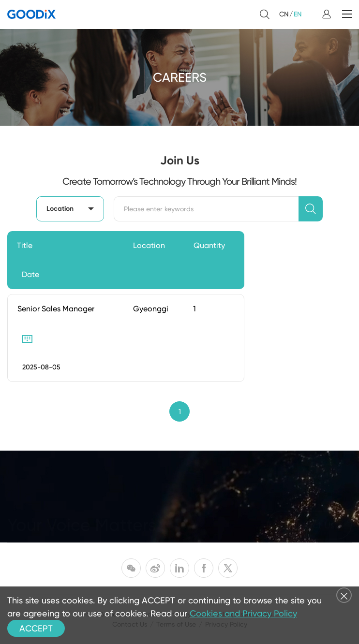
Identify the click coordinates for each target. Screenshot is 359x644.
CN (284, 14)
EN (298, 14)
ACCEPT (36, 628)
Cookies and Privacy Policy (243, 613)
